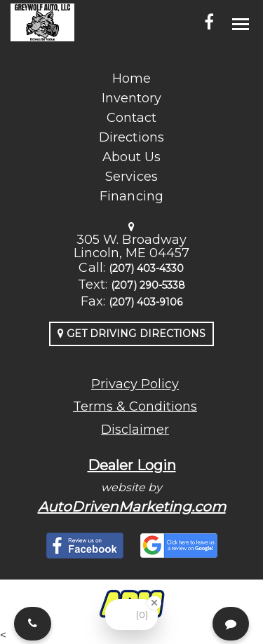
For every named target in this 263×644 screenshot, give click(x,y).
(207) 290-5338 (148, 285)
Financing (131, 196)
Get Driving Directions (131, 334)
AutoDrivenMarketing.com (132, 507)
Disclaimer (135, 430)
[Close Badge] (154, 603)
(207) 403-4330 (147, 268)
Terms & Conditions (135, 406)
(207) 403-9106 (146, 302)
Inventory (131, 98)
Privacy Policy (135, 384)
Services (131, 177)
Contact (131, 118)
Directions (131, 137)
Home (131, 78)
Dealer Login (132, 465)
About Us (131, 157)
